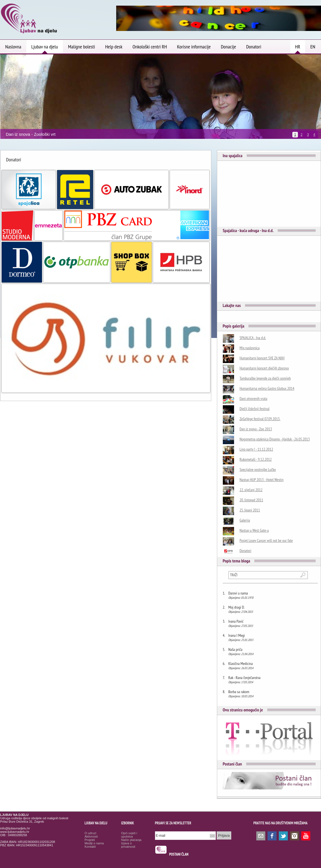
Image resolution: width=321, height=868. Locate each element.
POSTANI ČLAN (179, 854)
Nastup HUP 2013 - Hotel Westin (262, 480)
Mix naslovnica (250, 348)
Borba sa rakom (239, 692)
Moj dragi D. (237, 607)
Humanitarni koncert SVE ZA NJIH (262, 358)
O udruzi (91, 833)
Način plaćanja (131, 840)
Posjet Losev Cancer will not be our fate (266, 540)
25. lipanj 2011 (250, 510)
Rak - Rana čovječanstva (244, 678)
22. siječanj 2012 (251, 490)
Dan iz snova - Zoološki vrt (31, 134)
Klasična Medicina (241, 664)
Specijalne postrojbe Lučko (258, 469)
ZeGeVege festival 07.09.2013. (260, 419)
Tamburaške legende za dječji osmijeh (265, 378)
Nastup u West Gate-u (254, 530)
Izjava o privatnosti (128, 845)
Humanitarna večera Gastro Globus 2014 (267, 388)
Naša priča (235, 649)
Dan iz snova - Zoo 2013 (256, 429)
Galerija (245, 520)
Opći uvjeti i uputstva (129, 835)
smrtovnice (162, 856)
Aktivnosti (91, 836)
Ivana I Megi (237, 635)
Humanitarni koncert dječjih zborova (264, 368)
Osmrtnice (162, 861)
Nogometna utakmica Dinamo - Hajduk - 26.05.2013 (275, 439)
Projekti (90, 840)
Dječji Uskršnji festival (255, 409)
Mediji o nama (94, 843)
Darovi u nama (238, 593)
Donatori (246, 551)
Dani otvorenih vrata (254, 399)
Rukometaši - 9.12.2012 (256, 459)
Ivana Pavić (236, 621)
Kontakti (90, 847)
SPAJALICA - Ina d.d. (253, 338)
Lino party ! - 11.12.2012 (256, 449)
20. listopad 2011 (252, 500)
